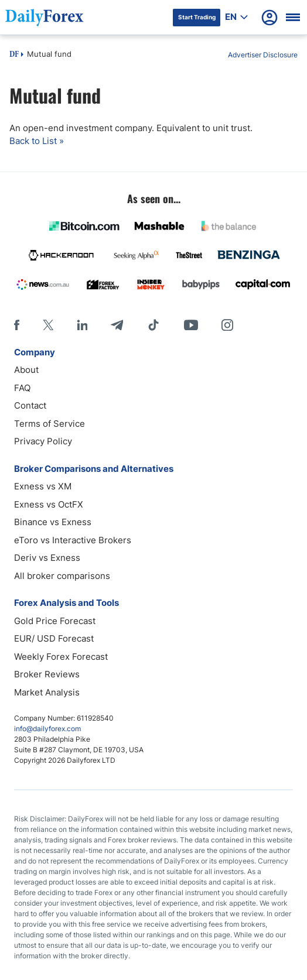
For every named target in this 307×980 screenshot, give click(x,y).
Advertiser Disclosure (263, 55)
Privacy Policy (43, 441)
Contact (30, 405)
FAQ (22, 388)
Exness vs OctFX (49, 504)
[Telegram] (117, 325)
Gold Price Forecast (55, 621)
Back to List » (37, 141)
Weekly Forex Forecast (61, 657)
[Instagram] (227, 325)
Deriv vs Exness (47, 558)
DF (14, 55)
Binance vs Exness (53, 522)
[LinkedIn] (82, 325)
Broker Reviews (47, 674)
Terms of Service (50, 424)
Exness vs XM (43, 486)
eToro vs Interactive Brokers (73, 540)
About (26, 370)
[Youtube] (191, 325)
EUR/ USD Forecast (54, 638)
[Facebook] (17, 325)
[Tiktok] (153, 325)
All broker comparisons (62, 576)
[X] (48, 325)
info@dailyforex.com (47, 729)
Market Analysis (47, 692)
